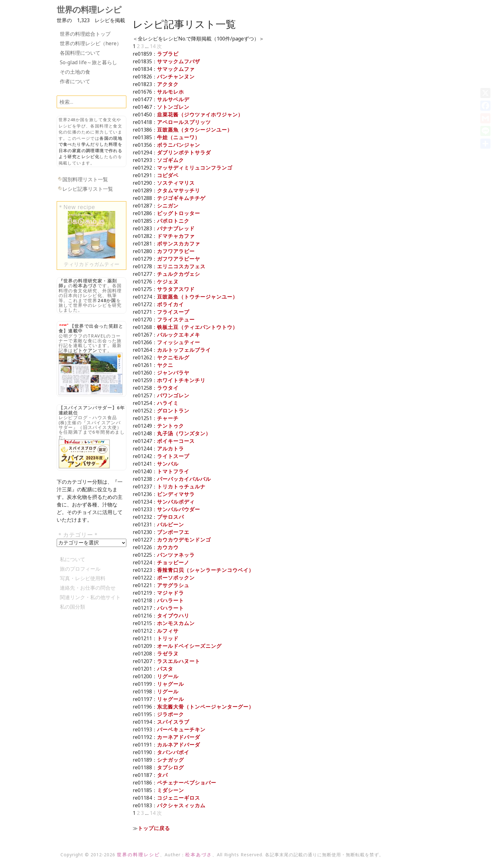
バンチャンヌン (176, 77)
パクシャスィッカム (181, 805)
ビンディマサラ (176, 494)
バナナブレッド (176, 228)
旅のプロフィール (80, 569)
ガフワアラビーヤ (179, 259)
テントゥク (171, 426)
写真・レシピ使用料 (83, 578)
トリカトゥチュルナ (181, 487)
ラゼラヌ (168, 654)
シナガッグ (171, 760)
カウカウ (168, 547)
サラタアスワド (176, 289)
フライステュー (176, 319)
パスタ (165, 669)
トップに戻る (154, 828)
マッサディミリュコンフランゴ (195, 168)
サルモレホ (171, 92)
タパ (162, 775)
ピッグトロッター (179, 213)
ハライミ (168, 403)
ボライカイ (171, 304)
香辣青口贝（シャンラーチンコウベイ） (205, 570)
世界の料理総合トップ (85, 34)
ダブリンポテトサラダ (184, 152)
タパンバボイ (173, 752)
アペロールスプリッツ (184, 122)
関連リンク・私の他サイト (90, 597)
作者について (75, 81)
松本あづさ (85, 285)
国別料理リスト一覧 (85, 179)
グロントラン (173, 411)
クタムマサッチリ (179, 190)
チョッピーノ (173, 562)
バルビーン (171, 524)
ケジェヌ (168, 282)
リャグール (171, 684)
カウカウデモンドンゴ (184, 540)
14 (153, 46)
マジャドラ (171, 593)
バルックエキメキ (179, 335)
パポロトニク (173, 221)
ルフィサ (168, 631)
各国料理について (80, 53)
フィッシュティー (179, 342)
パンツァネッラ (176, 555)
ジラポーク (171, 714)
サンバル (168, 464)
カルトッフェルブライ (184, 350)
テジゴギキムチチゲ (181, 198)
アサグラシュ (173, 585)
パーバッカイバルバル (184, 479)
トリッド (168, 638)
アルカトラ (171, 449)
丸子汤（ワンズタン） (184, 433)
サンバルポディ (176, 502)
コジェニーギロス (179, 798)
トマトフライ (173, 471)
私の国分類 (73, 607)
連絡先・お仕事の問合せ (88, 588)
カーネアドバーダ (179, 737)
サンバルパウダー (179, 509)
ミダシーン (171, 790)
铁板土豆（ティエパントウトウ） (197, 327)
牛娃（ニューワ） (179, 137)
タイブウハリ (173, 616)
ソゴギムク (171, 160)
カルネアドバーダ (179, 745)
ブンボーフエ (173, 532)
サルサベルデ (173, 99)
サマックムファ (176, 69)
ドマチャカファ (176, 236)
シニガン (168, 206)
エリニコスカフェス (181, 266)
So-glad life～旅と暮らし (88, 62)
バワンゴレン (173, 395)
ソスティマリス (176, 183)
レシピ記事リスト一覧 (88, 189)
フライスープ (173, 312)
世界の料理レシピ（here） (91, 43)
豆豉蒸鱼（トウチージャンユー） (197, 297)
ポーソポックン (176, 578)
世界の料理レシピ (89, 10)
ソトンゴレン (173, 107)
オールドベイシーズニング (189, 646)
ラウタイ (168, 388)
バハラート (171, 600)
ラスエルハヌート (179, 661)
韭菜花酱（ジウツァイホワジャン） (200, 115)
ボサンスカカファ (179, 244)
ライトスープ (173, 456)
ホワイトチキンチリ (181, 380)
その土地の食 (75, 72)
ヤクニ (165, 365)
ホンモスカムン (176, 623)
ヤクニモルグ (173, 357)
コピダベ (168, 175)
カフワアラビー (176, 251)
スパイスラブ (173, 722)
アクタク (168, 84)
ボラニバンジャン (179, 145)
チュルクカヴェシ (179, 274)
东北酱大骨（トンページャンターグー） (205, 707)
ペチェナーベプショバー (187, 783)
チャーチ (168, 418)
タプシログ (171, 767)
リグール (168, 676)
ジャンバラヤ (173, 373)
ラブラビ (168, 54)
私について (73, 559)
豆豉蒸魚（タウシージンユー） (195, 130)
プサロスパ (171, 517)
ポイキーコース (176, 441)
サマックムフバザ (179, 61)
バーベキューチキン (181, 729)
